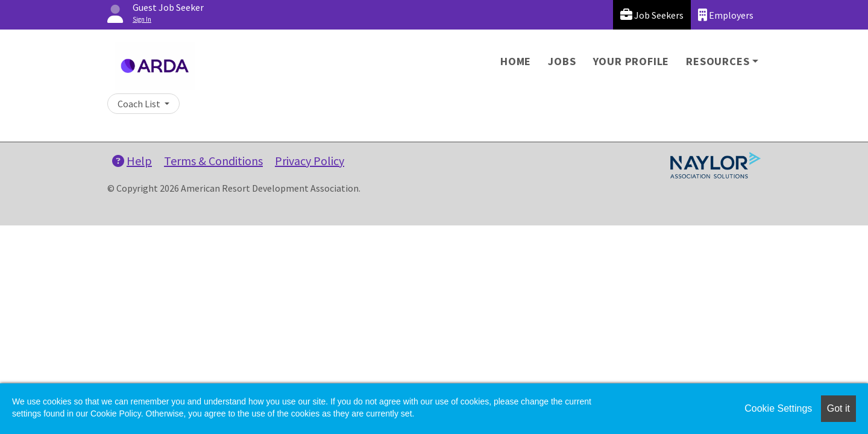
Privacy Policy (310, 161)
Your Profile (631, 61)
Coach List (140, 104)
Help (132, 161)
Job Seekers (652, 15)
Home (516, 61)
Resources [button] (718, 61)
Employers (726, 15)
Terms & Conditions (213, 161)
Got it (838, 408)
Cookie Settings (778, 408)
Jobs (562, 61)
